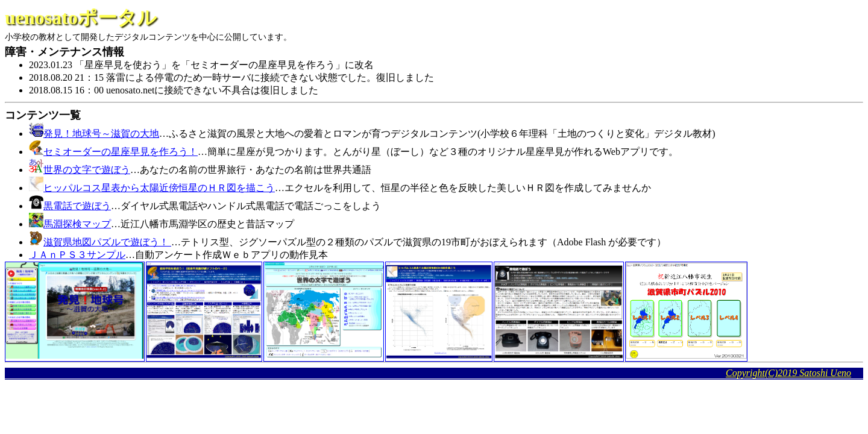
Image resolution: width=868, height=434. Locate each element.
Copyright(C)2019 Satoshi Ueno (788, 373)
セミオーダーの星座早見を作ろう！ (121, 152)
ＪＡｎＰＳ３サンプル (77, 255)
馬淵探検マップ (77, 224)
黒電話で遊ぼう (77, 206)
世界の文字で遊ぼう (87, 170)
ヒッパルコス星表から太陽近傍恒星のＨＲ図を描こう (159, 188)
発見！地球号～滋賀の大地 (101, 134)
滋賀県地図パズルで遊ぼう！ (107, 242)
